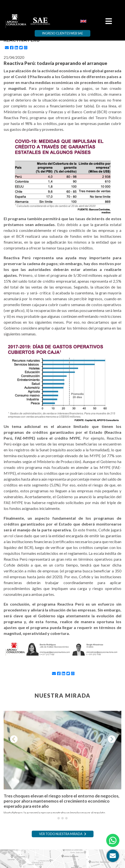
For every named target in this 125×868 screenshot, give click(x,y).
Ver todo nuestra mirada (63, 834)
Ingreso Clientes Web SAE (62, 33)
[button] (12, 739)
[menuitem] (83, 21)
